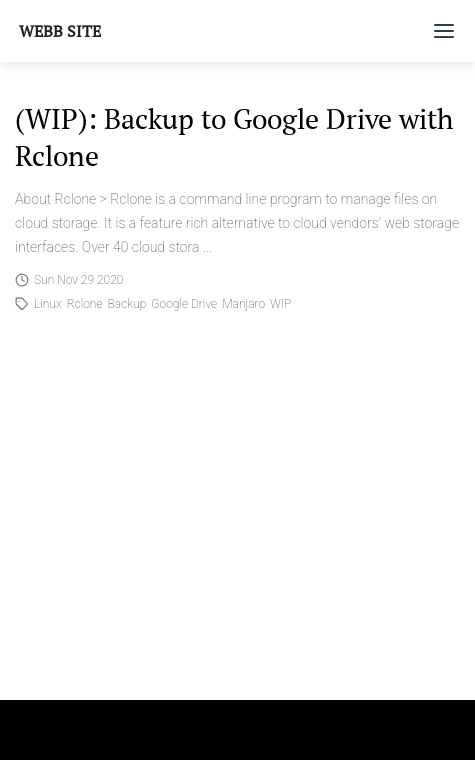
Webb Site (60, 31)
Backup (127, 304)
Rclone (85, 304)
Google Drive (184, 304)
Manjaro (243, 304)
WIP (280, 304)
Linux (48, 304)
